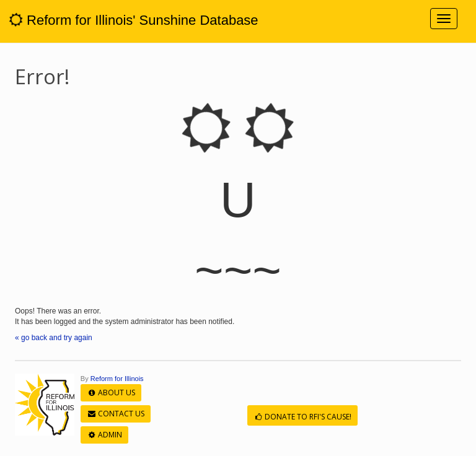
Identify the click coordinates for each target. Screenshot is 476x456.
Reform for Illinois (117, 379)
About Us (111, 392)
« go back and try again (54, 338)
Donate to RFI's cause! (302, 417)
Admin (104, 435)
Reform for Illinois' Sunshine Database (134, 20)
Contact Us (116, 414)
